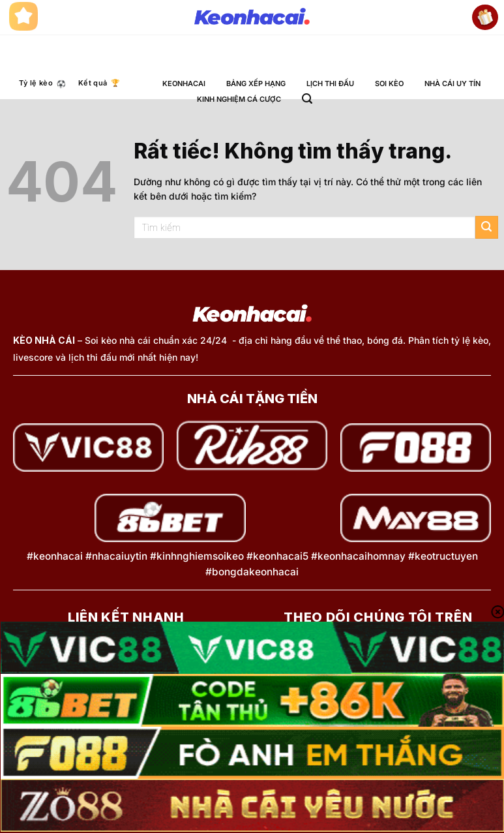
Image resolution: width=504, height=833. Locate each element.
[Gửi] (487, 227)
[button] (307, 99)
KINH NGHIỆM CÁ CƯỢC (239, 99)
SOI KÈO (389, 83)
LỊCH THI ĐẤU (330, 83)
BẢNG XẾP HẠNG (256, 83)
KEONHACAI (184, 83)
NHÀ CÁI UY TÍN (452, 83)
